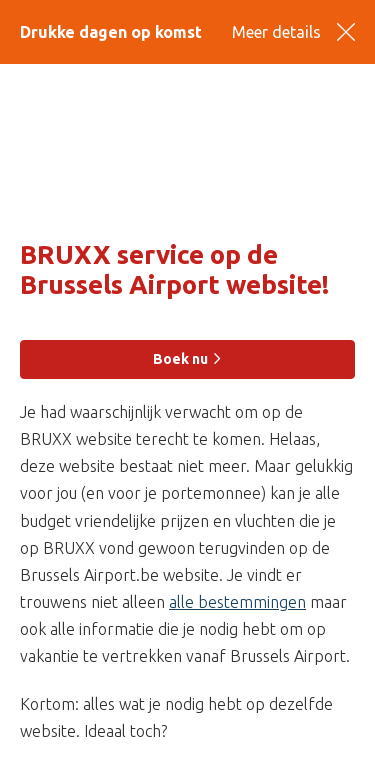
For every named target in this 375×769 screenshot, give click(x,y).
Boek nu (188, 359)
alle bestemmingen (237, 602)
